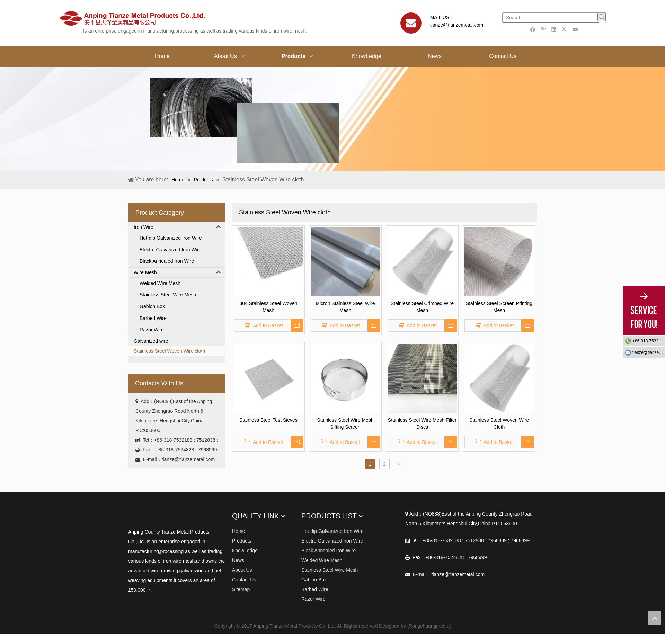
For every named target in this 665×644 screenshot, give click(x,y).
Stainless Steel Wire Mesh (330, 570)
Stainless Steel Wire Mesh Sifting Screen (345, 423)
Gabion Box (314, 580)
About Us (242, 570)
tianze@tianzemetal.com (457, 25)
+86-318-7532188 (649, 341)
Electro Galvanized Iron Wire (332, 541)
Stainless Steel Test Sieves (268, 420)
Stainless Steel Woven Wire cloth (169, 351)
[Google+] (544, 29)
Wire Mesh (179, 272)
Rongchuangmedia (429, 626)
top (654, 618)
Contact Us (244, 580)
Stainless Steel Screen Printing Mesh (499, 307)
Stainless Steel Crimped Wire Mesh (422, 307)
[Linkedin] (554, 29)
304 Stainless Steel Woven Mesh (268, 307)
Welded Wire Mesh (322, 560)
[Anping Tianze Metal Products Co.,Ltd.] (134, 515)
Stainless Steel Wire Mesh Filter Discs (422, 423)
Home (238, 531)
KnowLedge (245, 551)
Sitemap (241, 589)
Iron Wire (179, 227)
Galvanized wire (151, 341)
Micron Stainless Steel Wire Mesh (345, 307)
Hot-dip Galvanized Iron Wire (332, 531)
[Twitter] (565, 29)
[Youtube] (575, 29)
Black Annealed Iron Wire (329, 551)
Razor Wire (313, 599)
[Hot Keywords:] (602, 17)
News (238, 560)
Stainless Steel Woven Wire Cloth (499, 423)
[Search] (551, 18)
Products (242, 541)
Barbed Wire (315, 589)
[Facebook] (533, 29)
